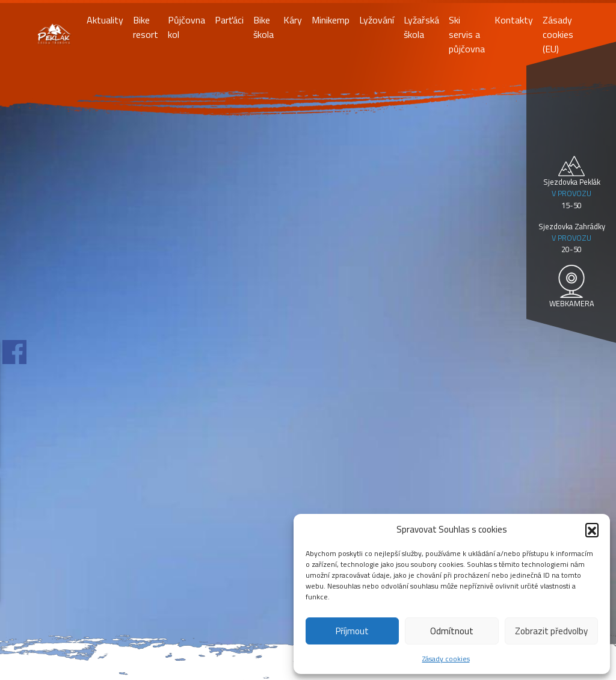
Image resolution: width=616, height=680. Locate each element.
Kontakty (514, 20)
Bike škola (263, 27)
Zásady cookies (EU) (558, 34)
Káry (293, 20)
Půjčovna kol (186, 27)
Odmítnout (452, 631)
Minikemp (331, 20)
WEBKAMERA (572, 303)
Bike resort (146, 27)
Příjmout (352, 631)
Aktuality (105, 20)
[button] (592, 530)
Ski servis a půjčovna (467, 34)
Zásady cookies (446, 659)
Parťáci (229, 20)
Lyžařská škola (421, 27)
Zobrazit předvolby (551, 631)
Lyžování (377, 20)
